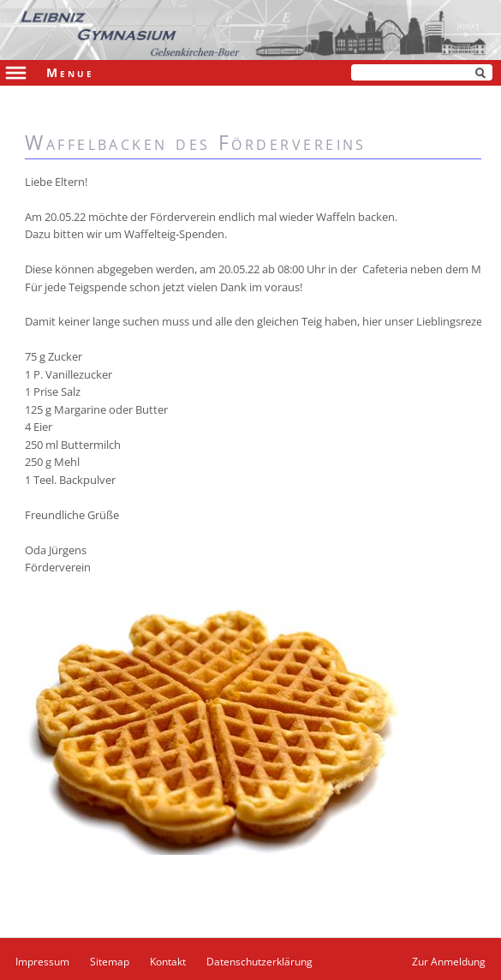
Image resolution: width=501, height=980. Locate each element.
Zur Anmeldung (449, 962)
